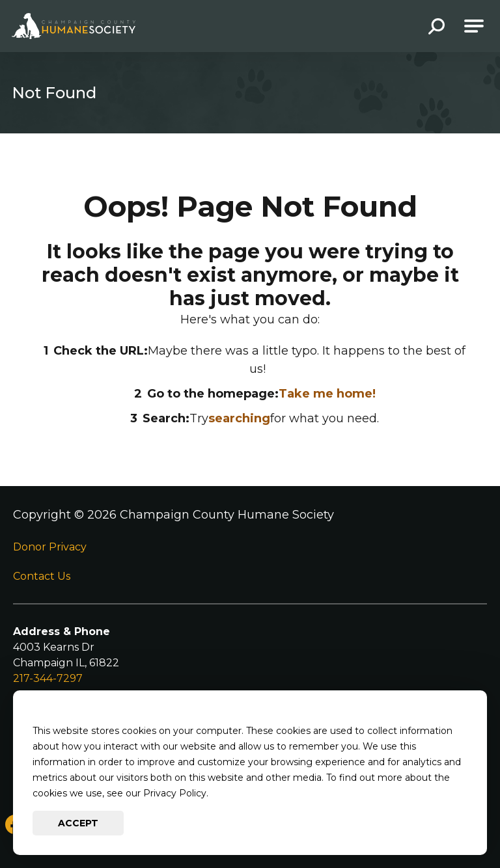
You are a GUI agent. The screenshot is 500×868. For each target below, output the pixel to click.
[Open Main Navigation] (474, 26)
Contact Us (42, 576)
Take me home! (327, 394)
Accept (78, 823)
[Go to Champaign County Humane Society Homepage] (74, 26)
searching (239, 418)
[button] (437, 28)
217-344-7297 (48, 678)
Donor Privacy (50, 547)
